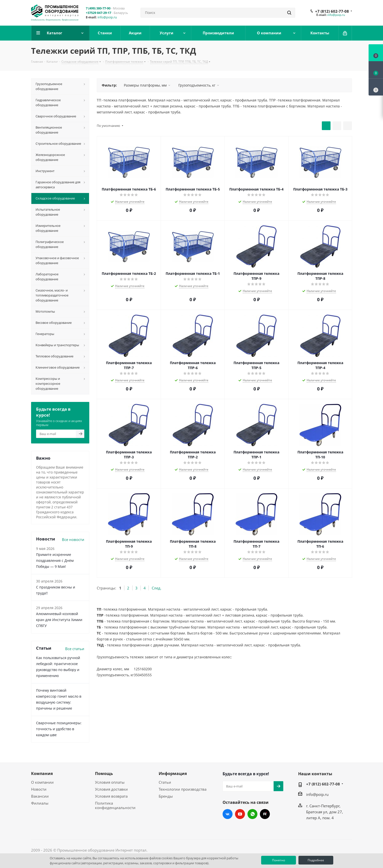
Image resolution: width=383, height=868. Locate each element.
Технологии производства (183, 789)
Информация (173, 773)
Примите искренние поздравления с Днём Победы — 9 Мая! (55, 560)
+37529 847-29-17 (98, 13)
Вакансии (40, 796)
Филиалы (40, 803)
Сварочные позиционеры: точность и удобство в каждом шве (59, 729)
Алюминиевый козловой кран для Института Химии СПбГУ (59, 620)
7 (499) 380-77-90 (98, 8)
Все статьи (75, 649)
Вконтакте (228, 814)
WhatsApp (252, 814)
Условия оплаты (110, 782)
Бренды (166, 796)
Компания (42, 773)
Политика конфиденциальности (115, 805)
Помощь (104, 773)
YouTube (240, 814)
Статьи (165, 782)
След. (157, 588)
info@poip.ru (107, 17)
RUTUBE (265, 814)
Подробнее (316, 860)
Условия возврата (111, 796)
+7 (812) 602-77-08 (332, 11)
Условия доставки (111, 789)
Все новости (73, 539)
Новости (39, 789)
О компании (42, 782)
